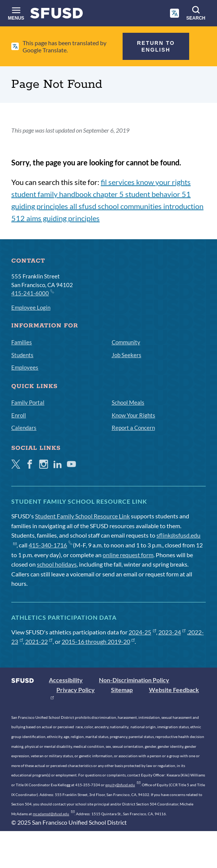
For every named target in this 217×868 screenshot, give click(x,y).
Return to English (156, 46)
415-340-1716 (50, 545)
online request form (128, 555)
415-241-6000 (32, 293)
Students (22, 355)
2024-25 (142, 632)
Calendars (24, 428)
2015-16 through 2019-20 (98, 641)
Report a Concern (133, 428)
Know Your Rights (134, 415)
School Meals (128, 402)
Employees (25, 367)
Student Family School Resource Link (82, 516)
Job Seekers (127, 355)
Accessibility (66, 680)
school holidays (57, 564)
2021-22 (39, 641)
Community (126, 342)
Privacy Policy (76, 690)
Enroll (19, 415)
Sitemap (122, 690)
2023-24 (172, 632)
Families (22, 342)
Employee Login (31, 307)
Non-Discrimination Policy (134, 680)
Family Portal (28, 402)
